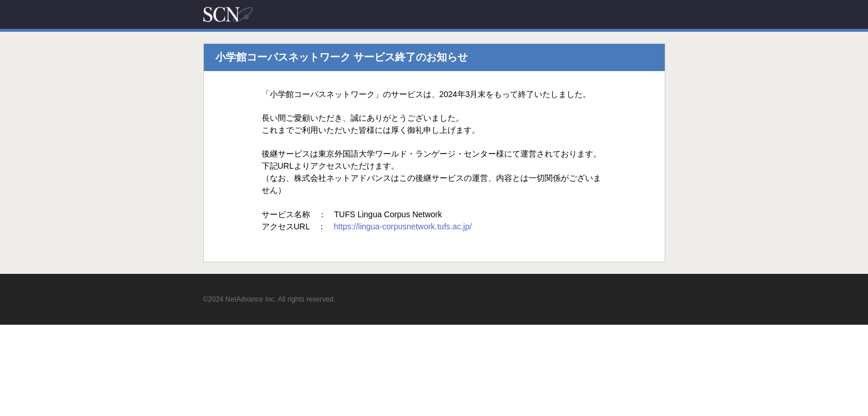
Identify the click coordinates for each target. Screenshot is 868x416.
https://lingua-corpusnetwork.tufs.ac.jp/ (403, 226)
